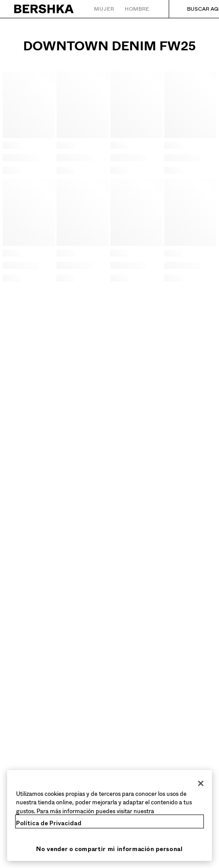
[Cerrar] (201, 783)
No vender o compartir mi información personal (109, 849)
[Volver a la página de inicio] (44, 9)
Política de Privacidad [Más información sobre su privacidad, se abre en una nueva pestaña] (49, 823)
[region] (109, 816)
